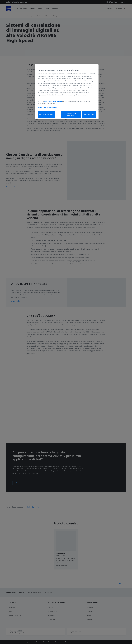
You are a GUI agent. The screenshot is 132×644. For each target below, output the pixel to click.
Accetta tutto (89, 115)
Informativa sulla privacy (53, 101)
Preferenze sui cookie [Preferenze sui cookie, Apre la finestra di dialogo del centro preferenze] (47, 115)
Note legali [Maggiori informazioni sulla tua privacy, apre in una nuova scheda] (54, 107)
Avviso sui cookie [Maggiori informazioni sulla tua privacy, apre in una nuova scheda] (44, 107)
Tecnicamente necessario (71, 114)
